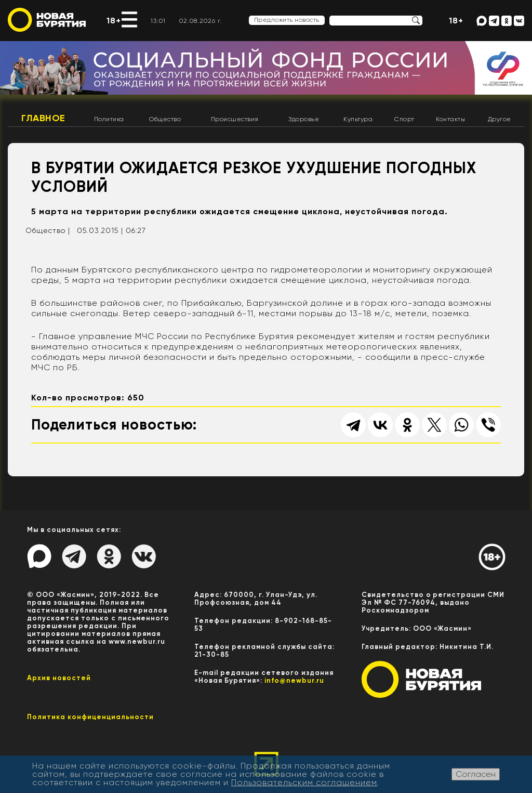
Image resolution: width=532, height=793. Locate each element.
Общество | (48, 230)
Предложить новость (287, 20)
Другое (500, 119)
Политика (109, 119)
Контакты (450, 119)
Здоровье (304, 119)
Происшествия (235, 119)
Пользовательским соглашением (304, 782)
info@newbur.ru (294, 680)
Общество (165, 119)
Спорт (404, 119)
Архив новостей (59, 678)
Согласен (476, 774)
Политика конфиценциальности (90, 717)
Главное (43, 118)
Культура (358, 119)
